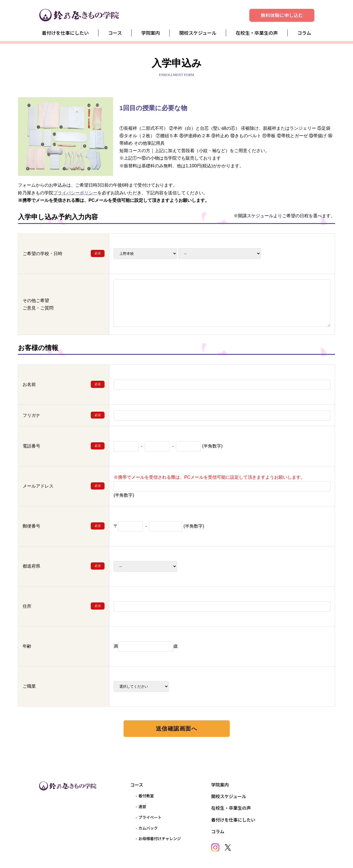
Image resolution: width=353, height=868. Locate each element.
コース (115, 33)
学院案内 (151, 33)
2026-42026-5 (220, 254)
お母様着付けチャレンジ (160, 838)
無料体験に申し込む (282, 15)
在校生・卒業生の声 (257, 33)
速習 (142, 806)
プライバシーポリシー (75, 193)
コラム (304, 33)
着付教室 (146, 796)
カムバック (148, 828)
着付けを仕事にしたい (65, 33)
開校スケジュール (198, 33)
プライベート (150, 817)
